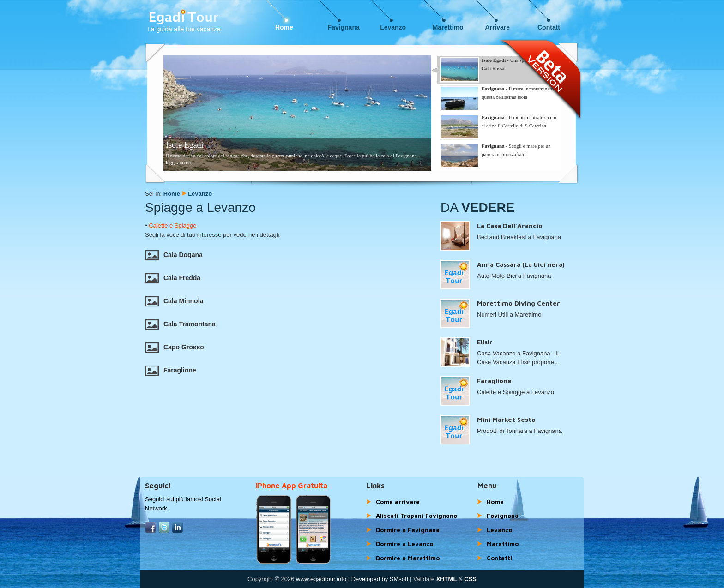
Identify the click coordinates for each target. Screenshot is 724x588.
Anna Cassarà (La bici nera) (521, 264)
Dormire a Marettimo (408, 558)
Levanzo (393, 27)
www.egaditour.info (321, 579)
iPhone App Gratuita (292, 486)
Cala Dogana (174, 255)
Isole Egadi (184, 145)
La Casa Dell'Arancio (510, 225)
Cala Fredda (173, 278)
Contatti (550, 27)
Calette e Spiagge (172, 225)
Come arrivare (398, 502)
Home (284, 27)
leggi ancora (178, 162)
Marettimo (448, 27)
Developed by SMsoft (380, 579)
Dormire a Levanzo (404, 544)
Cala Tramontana (180, 324)
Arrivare (497, 27)
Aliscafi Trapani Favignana (416, 516)
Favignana (344, 27)
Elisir (485, 342)
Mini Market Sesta (506, 419)
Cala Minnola (174, 301)
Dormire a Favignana (408, 530)
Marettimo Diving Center (519, 303)
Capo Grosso (175, 347)
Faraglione (171, 370)
